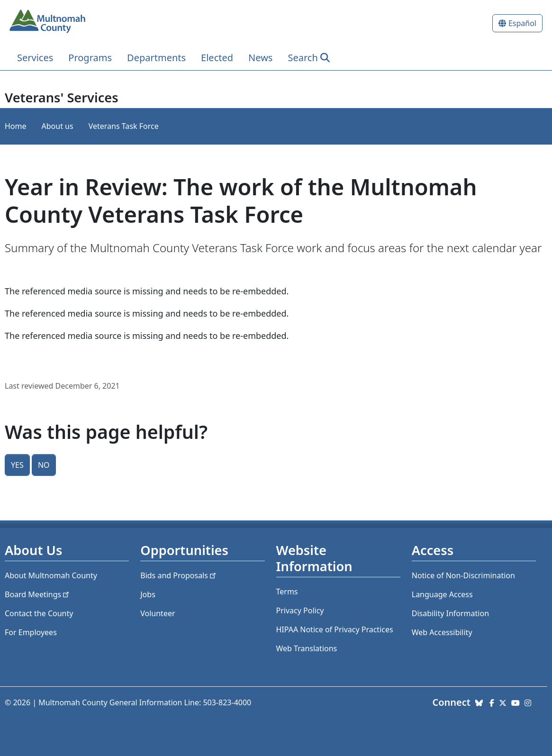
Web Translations (307, 648)
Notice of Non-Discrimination (463, 575)
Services (35, 58)
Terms (287, 592)
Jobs (148, 594)
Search (303, 58)
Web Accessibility (442, 632)
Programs (90, 58)
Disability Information (450, 613)
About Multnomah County (51, 575)
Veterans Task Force (124, 126)
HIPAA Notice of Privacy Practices (335, 629)
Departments (156, 58)
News (260, 58)
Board (38, 594)
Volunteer (158, 613)
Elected (217, 58)
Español (522, 23)
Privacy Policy (300, 610)
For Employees (31, 632)
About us (58, 126)
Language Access (442, 594)
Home (16, 126)
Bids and (179, 575)
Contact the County (39, 613)
